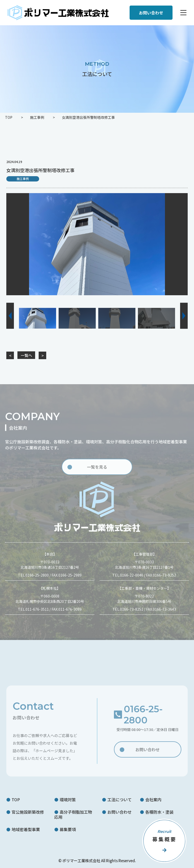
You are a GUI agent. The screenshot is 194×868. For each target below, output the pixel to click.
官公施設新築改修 (28, 812)
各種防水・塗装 (159, 812)
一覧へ (26, 355)
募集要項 (68, 829)
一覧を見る (97, 470)
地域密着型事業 (26, 829)
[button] (10, 316)
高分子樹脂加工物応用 (73, 814)
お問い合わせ (148, 752)
